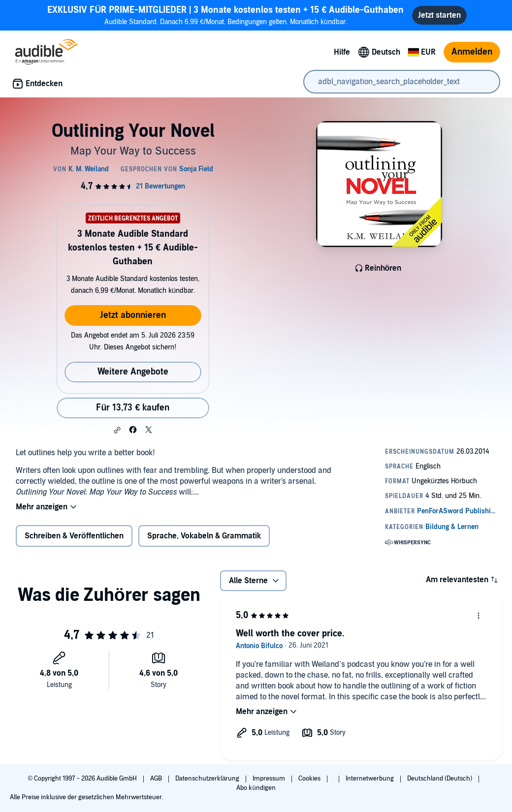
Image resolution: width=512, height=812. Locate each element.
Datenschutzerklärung (208, 779)
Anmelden (472, 52)
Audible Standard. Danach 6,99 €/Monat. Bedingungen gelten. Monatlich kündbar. (225, 15)
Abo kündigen (256, 788)
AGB (157, 779)
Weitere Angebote (133, 372)
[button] (117, 430)
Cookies (310, 779)
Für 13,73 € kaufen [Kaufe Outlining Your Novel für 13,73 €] (133, 408)
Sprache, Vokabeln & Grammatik (204, 536)
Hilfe (342, 52)
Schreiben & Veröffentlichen (74, 536)
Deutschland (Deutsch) (440, 779)
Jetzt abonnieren (133, 315)
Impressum (270, 779)
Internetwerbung (370, 779)
